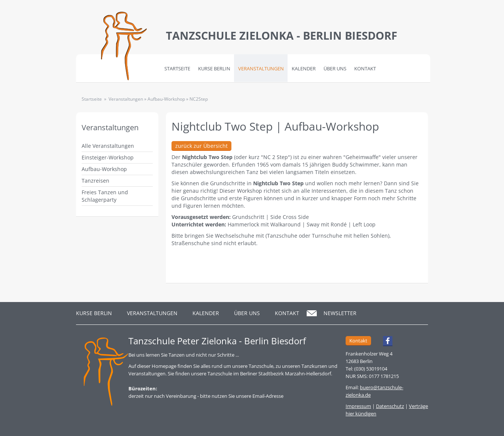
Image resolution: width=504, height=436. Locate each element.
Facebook (384, 342)
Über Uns (335, 68)
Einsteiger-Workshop (108, 157)
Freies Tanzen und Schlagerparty (105, 196)
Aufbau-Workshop (104, 169)
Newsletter (340, 313)
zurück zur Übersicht (201, 146)
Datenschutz (390, 406)
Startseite (177, 68)
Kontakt (365, 68)
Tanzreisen (95, 181)
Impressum (358, 406)
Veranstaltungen (261, 68)
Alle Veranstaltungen (108, 146)
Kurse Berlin (214, 68)
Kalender (304, 68)
